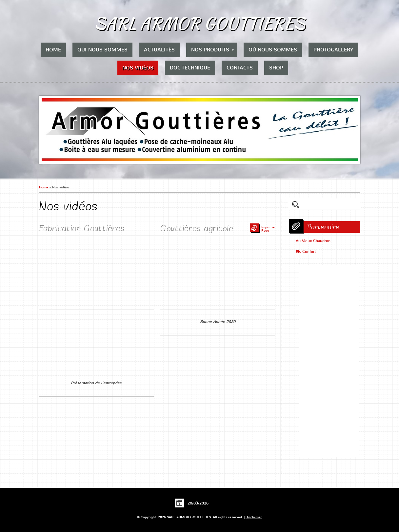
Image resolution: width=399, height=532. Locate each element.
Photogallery (333, 50)
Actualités (159, 50)
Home (53, 50)
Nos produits (212, 50)
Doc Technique (190, 68)
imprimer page (269, 229)
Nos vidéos (138, 68)
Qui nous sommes (102, 50)
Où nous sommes (273, 50)
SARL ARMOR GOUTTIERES (199, 23)
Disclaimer (254, 517)
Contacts (240, 68)
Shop (276, 68)
